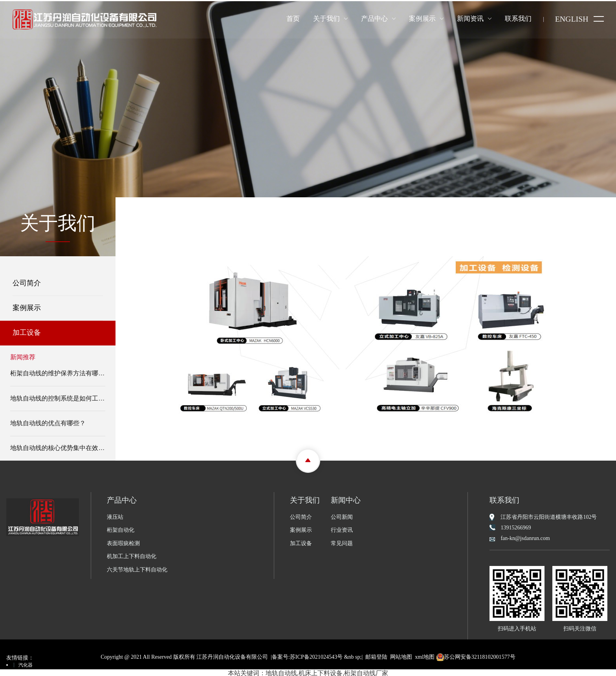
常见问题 (342, 542)
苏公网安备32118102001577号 (476, 655)
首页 (293, 19)
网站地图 (401, 655)
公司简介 (22, 282)
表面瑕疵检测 (123, 542)
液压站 (115, 515)
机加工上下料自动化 (132, 555)
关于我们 (326, 19)
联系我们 (518, 19)
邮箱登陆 (376, 655)
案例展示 (422, 19)
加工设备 (22, 331)
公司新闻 (342, 515)
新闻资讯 (470, 19)
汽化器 (26, 664)
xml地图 (425, 655)
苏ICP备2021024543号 (316, 655)
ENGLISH (572, 19)
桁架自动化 (121, 529)
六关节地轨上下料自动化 (137, 569)
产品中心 (374, 19)
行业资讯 (342, 529)
